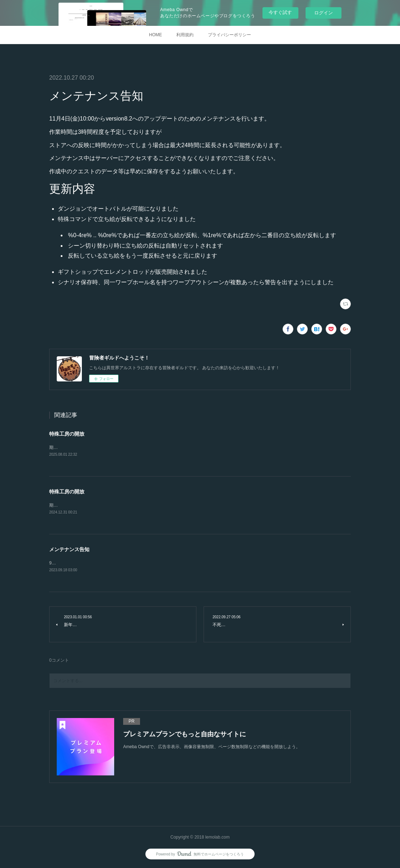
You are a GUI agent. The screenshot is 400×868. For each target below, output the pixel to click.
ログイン (324, 13)
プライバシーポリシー (229, 35)
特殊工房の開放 (67, 434)
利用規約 (185, 35)
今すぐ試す (280, 12)
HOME (155, 35)
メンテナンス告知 (69, 550)
